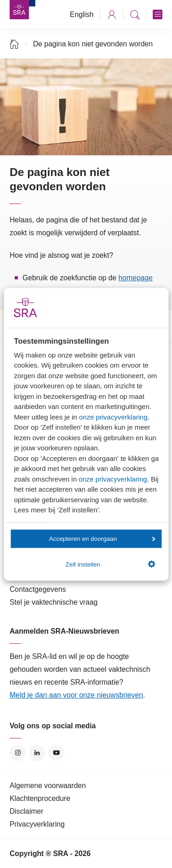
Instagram (18, 753)
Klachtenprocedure (40, 798)
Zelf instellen (111, 564)
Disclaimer (27, 811)
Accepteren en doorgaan (102, 539)
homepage (135, 278)
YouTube (56, 753)
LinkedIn (37, 753)
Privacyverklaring (37, 824)
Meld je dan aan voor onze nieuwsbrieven (76, 695)
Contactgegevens (38, 589)
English (82, 14)
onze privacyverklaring (113, 417)
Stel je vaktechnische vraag (54, 602)
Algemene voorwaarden (48, 786)
